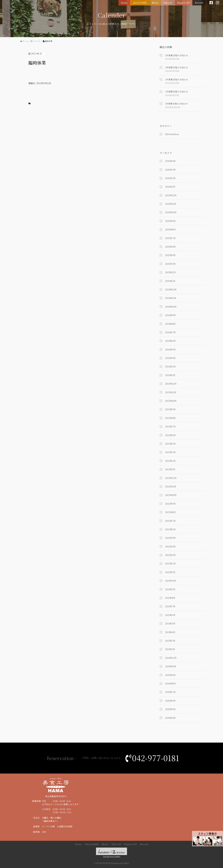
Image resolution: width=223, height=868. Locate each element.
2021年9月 (170, 589)
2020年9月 (170, 675)
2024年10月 (171, 307)
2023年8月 (170, 418)
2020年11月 (171, 666)
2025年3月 (170, 264)
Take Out (116, 844)
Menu (156, 2)
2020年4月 (170, 718)
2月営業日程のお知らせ (177, 92)
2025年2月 (170, 272)
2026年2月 (170, 178)
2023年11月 (171, 392)
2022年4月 (170, 547)
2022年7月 (170, 521)
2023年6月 (170, 435)
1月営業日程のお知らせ (176, 104)
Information (172, 134)
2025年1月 (170, 281)
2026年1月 (170, 187)
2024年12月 (171, 289)
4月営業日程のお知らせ (177, 67)
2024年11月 (171, 298)
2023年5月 (170, 444)
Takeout (169, 2)
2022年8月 (170, 512)
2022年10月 (171, 495)
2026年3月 (170, 170)
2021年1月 (170, 649)
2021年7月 (170, 606)
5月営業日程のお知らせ (177, 55)
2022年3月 (170, 555)
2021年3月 (170, 641)
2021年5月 (170, 624)
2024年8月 (170, 324)
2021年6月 (170, 615)
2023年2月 (170, 461)
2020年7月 (170, 692)
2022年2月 (170, 564)
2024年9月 (170, 315)
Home (127, 2)
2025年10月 (171, 212)
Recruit (199, 2)
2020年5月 (170, 709)
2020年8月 (170, 684)
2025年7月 (170, 238)
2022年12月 (171, 478)
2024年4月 (170, 358)
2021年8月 (170, 598)
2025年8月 (170, 229)
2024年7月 (170, 332)
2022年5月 (170, 538)
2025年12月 (171, 195)
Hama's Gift (184, 2)
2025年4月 (170, 255)
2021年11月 (171, 581)
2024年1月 (170, 375)
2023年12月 (171, 384)
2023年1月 (170, 469)
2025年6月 (170, 247)
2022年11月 (171, 487)
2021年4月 (170, 632)
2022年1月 (170, 572)
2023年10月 (171, 401)
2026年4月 (170, 161)
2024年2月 (170, 366)
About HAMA (142, 2)
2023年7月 (170, 426)
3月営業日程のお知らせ (177, 79)
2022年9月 (170, 504)
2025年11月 (171, 204)
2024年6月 (170, 341)
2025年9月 (170, 221)
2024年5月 (170, 349)
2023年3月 (170, 452)
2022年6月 (170, 529)
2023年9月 (170, 409)
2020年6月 (170, 701)
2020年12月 (171, 658)
